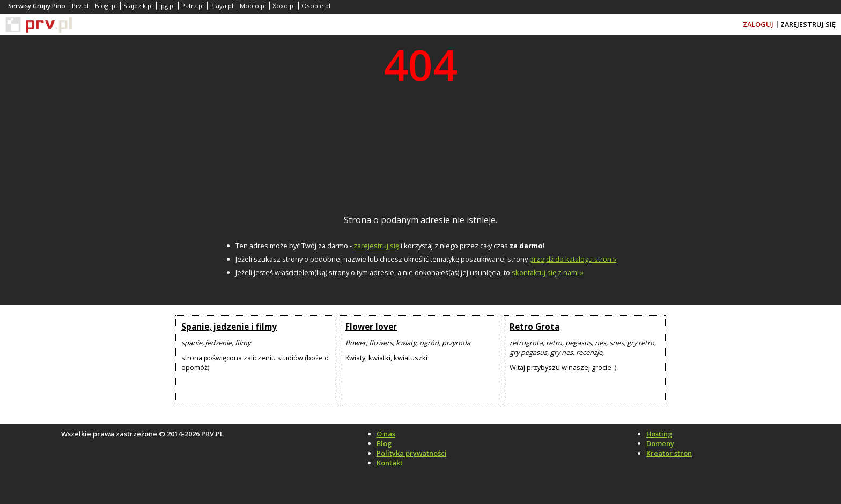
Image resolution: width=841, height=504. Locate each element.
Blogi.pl (106, 6)
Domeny (660, 443)
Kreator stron (669, 453)
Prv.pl (80, 6)
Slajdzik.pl (138, 6)
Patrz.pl (193, 6)
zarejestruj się (376, 246)
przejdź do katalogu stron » (573, 259)
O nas (386, 434)
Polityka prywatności (412, 453)
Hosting (659, 434)
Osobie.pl (316, 6)
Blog (384, 443)
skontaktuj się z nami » (548, 272)
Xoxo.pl (284, 6)
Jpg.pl (167, 6)
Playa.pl (222, 6)
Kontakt (390, 463)
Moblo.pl (253, 6)
